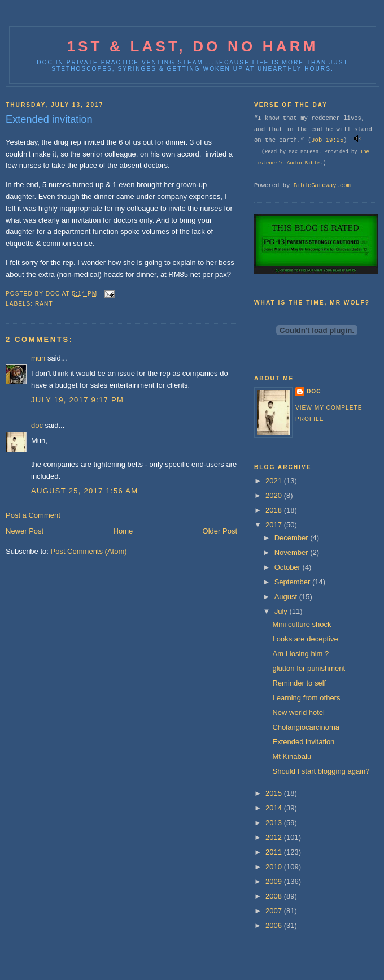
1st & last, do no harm (192, 46)
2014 (275, 808)
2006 (275, 925)
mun (38, 358)
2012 (275, 837)
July (282, 611)
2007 (275, 911)
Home (123, 531)
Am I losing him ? (300, 654)
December (293, 538)
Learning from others (306, 698)
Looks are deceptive (305, 639)
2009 (275, 881)
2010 (275, 867)
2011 (275, 852)
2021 (275, 481)
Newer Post (25, 531)
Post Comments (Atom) (89, 551)
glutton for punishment (309, 668)
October (289, 567)
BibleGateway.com (322, 185)
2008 (275, 896)
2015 (275, 793)
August (287, 597)
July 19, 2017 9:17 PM (77, 400)
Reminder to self (299, 683)
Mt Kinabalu (292, 756)
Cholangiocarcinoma (306, 727)
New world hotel (298, 712)
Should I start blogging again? (321, 771)
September (293, 582)
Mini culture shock (302, 624)
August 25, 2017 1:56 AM (84, 491)
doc (37, 425)
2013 (275, 823)
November (293, 552)
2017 (275, 525)
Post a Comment (33, 515)
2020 (275, 495)
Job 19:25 (327, 140)
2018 (275, 510)
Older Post (220, 531)
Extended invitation (303, 742)
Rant (44, 304)
